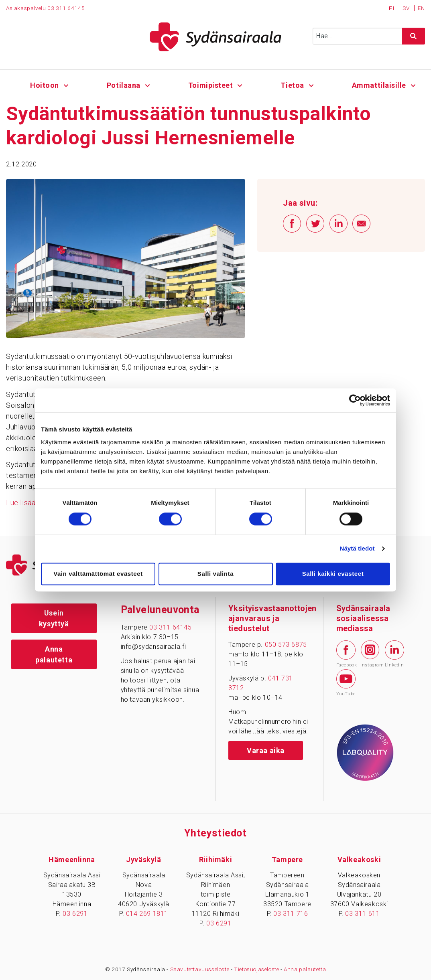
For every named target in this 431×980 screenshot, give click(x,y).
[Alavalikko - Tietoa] (311, 85)
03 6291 (75, 914)
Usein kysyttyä (54, 618)
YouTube (346, 683)
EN (421, 8)
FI (392, 8)
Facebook (346, 654)
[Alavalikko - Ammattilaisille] (413, 85)
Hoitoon (45, 85)
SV (407, 8)
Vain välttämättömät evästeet (98, 574)
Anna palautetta (54, 654)
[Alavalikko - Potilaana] (147, 85)
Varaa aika (266, 750)
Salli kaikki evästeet (333, 574)
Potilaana (124, 85)
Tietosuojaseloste (256, 969)
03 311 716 (291, 914)
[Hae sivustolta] (413, 36)
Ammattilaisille (379, 85)
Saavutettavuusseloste (200, 969)
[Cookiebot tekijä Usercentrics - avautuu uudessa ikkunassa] (355, 400)
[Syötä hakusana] (369, 36)
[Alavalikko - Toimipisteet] (240, 85)
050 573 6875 (286, 645)
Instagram (370, 654)
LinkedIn (394, 654)
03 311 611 (362, 914)
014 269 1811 (147, 914)
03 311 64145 (170, 627)
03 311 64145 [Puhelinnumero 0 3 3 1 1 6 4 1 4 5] (66, 8)
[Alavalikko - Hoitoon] (66, 85)
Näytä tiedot (357, 549)
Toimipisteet (210, 85)
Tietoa (292, 85)
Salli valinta (215, 574)
